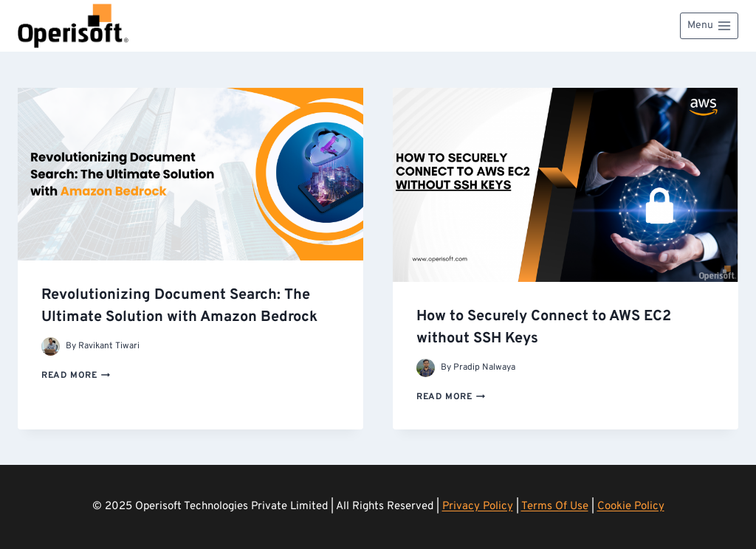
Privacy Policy (478, 507)
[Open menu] (709, 26)
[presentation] (190, 174)
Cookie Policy (631, 507)
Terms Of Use (555, 507)
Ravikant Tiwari (109, 346)
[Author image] (51, 346)
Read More (76, 376)
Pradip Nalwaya (484, 367)
